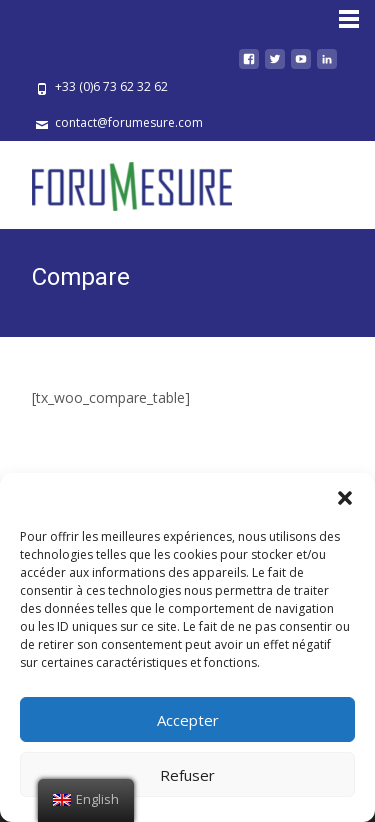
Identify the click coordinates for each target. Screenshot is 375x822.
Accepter (188, 720)
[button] (345, 498)
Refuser (187, 775)
